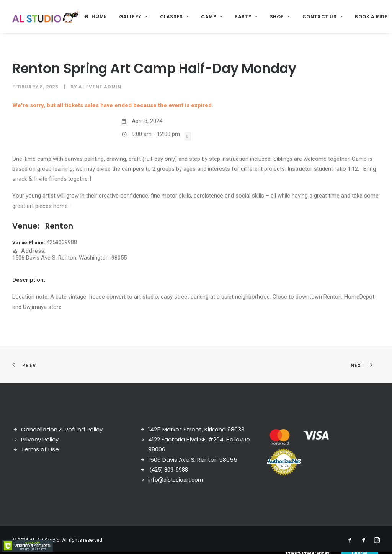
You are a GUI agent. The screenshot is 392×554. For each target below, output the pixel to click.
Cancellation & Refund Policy (62, 429)
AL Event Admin (100, 87)
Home (99, 16)
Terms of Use (40, 449)
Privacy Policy (40, 439)
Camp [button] (212, 17)
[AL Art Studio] (45, 16)
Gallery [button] (133, 17)
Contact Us (323, 17)
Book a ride (371, 17)
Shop (280, 17)
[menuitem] (95, 16)
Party (246, 17)
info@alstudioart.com (176, 480)
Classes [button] (175, 17)
